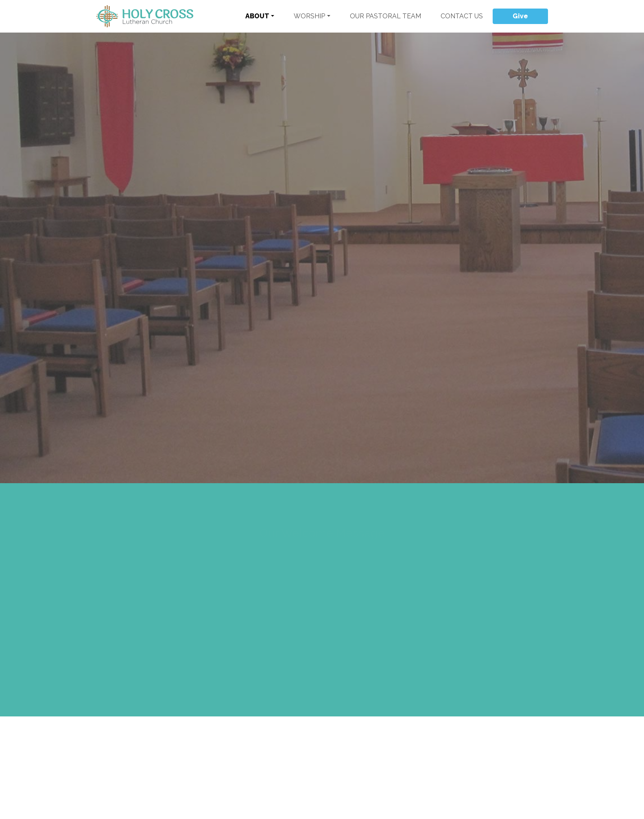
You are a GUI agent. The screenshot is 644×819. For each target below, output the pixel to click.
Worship (309, 16)
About (257, 16)
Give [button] (520, 16)
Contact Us (462, 16)
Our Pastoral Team (385, 16)
